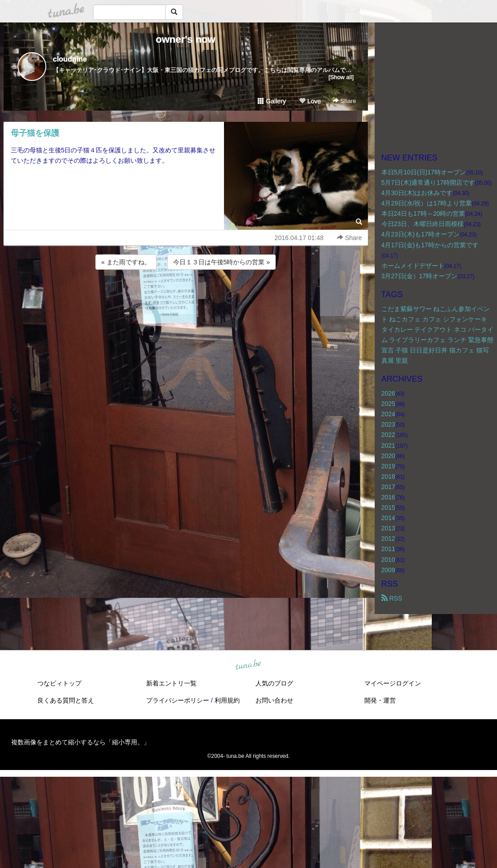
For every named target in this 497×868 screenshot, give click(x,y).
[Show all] (341, 77)
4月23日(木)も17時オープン (421, 234)
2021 (388, 445)
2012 (388, 539)
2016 (388, 497)
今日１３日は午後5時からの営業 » (222, 262)
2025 (388, 404)
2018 (388, 476)
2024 (388, 414)
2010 (388, 560)
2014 (388, 518)
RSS (392, 598)
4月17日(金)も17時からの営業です (430, 245)
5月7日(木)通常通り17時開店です (428, 183)
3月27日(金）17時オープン (420, 276)
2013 (388, 528)
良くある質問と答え (66, 700)
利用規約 (227, 700)
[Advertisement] (186, 296)
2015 (388, 507)
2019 (388, 466)
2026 (388, 393)
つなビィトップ (59, 683)
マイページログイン (393, 683)
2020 (388, 456)
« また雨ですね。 (126, 262)
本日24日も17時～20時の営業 (423, 214)
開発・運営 (380, 700)
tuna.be (248, 665)
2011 (388, 549)
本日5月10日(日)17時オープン (424, 172)
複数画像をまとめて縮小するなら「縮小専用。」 (81, 742)
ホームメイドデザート (413, 266)
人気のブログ (274, 683)
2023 (388, 424)
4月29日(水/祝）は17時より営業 (427, 203)
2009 (388, 570)
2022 (388, 435)
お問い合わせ (274, 700)
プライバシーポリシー (178, 700)
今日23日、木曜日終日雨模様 (423, 224)
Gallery (272, 101)
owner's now (185, 39)
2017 (388, 487)
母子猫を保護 (35, 133)
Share (344, 101)
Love (310, 101)
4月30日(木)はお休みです (417, 193)
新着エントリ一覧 (171, 683)
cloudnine (70, 59)
